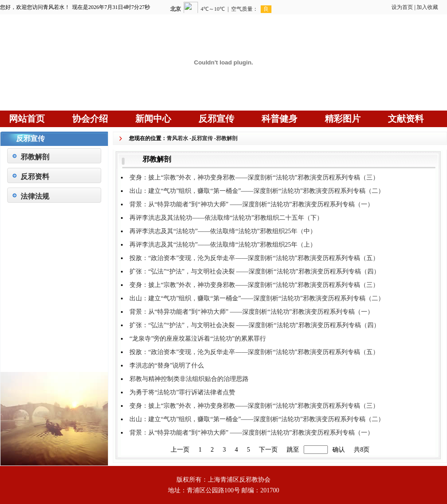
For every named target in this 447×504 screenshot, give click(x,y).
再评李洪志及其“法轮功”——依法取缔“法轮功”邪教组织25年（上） (223, 245)
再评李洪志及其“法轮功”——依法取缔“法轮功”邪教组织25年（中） (223, 231)
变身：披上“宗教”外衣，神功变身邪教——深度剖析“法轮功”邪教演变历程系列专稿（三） (254, 177)
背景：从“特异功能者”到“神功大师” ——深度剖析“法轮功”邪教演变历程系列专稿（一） (251, 204)
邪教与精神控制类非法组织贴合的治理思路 (189, 379)
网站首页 (27, 119)
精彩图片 (343, 119)
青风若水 (177, 138)
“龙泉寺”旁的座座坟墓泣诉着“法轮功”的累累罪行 (198, 339)
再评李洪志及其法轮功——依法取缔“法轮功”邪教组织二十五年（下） (226, 218)
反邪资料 (35, 177)
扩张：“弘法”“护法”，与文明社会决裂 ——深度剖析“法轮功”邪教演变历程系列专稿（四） (255, 271)
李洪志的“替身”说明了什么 (167, 365)
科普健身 (279, 119)
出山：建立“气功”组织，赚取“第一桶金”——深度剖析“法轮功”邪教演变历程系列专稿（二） (257, 191)
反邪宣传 (216, 119)
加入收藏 (427, 7)
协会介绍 (90, 119)
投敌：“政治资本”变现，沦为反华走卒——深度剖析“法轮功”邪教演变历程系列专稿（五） (254, 258)
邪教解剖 (35, 157)
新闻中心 (153, 119)
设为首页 (402, 7)
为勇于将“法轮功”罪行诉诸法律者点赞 (182, 392)
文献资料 (406, 119)
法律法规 (35, 196)
